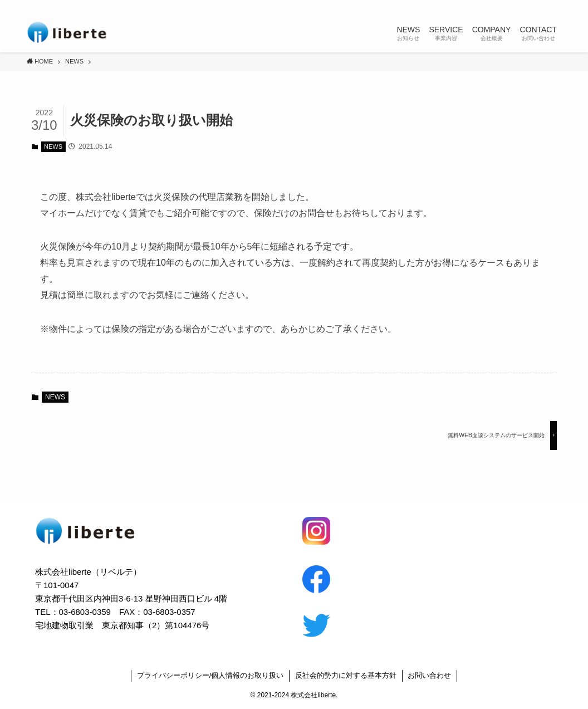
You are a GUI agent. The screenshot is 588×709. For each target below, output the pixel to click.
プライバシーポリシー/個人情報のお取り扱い (210, 675)
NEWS (53, 146)
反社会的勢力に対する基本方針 (346, 675)
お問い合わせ (429, 675)
